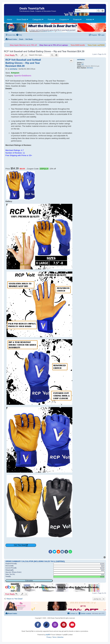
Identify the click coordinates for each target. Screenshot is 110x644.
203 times (90, 68)
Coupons (64, 19)
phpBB (48, 635)
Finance (77, 19)
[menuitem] (19, 35)
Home (10, 19)
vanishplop (81, 60)
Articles (90, 19)
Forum (51, 19)
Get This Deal (20, 545)
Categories (38, 19)
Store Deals (22, 19)
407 (83, 64)
